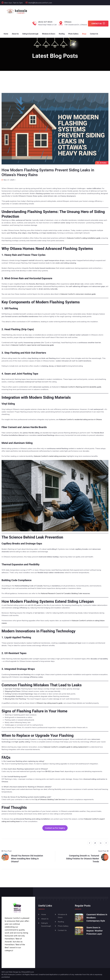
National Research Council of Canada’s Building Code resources (65, 593)
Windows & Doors (49, 34)
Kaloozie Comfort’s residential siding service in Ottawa (80, 419)
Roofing (62, 34)
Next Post (103, 851)
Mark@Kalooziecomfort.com (40, 3)
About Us (15, 34)
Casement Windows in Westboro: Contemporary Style (97, 918)
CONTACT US (98, 23)
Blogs (84, 34)
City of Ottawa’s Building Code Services (50, 799)
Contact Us (94, 34)
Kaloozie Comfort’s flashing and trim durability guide (81, 387)
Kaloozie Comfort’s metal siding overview (50, 456)
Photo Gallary (63, 926)
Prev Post (7, 851)
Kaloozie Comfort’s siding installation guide (84, 238)
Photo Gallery (73, 34)
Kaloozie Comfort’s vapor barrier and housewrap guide (33, 345)
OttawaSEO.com (28, 972)
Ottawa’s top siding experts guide (49, 703)
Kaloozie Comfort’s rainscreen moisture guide (78, 294)
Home (6, 34)
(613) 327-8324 (45, 22)
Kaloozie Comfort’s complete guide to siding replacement (66, 747)
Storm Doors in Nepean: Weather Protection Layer (95, 931)
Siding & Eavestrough (30, 34)
